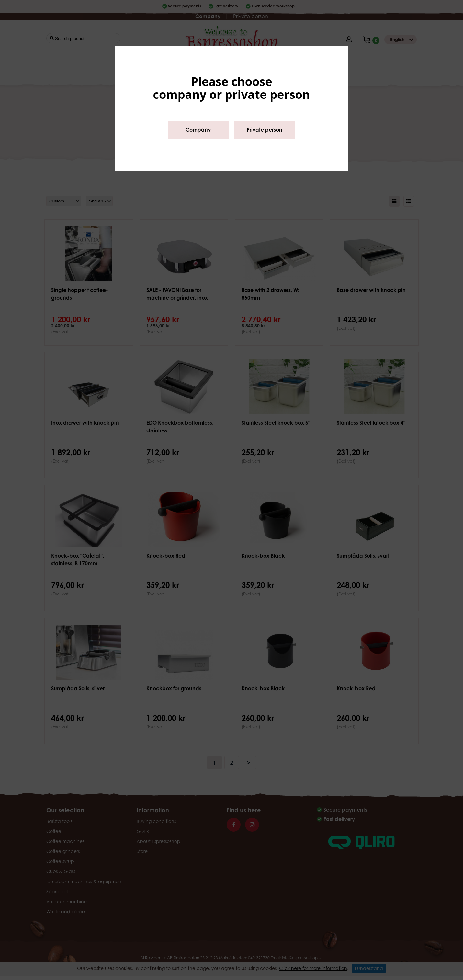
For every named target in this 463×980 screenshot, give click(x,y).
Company (198, 130)
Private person (265, 130)
